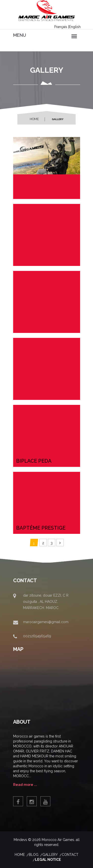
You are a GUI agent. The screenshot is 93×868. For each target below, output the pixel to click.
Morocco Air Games (58, 840)
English (75, 27)
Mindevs (20, 840)
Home (34, 119)
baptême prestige (41, 528)
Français (61, 27)
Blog (34, 855)
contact (70, 855)
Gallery (50, 855)
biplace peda (34, 461)
